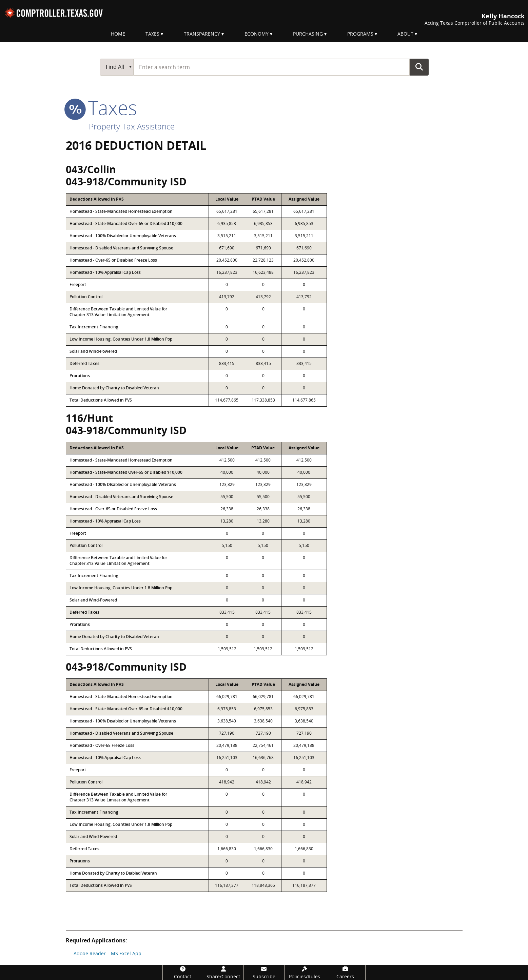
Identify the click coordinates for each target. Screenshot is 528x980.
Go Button (419, 67)
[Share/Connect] (223, 972)
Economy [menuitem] (257, 34)
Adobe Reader (90, 953)
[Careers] (345, 972)
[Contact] (183, 972)
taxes (101, 107)
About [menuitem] (405, 34)
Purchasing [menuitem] (308, 34)
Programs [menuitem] (360, 34)
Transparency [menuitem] (202, 34)
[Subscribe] (264, 972)
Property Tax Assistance (132, 126)
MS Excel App (126, 953)
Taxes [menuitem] (152, 34)
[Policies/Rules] (305, 972)
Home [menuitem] (118, 34)
